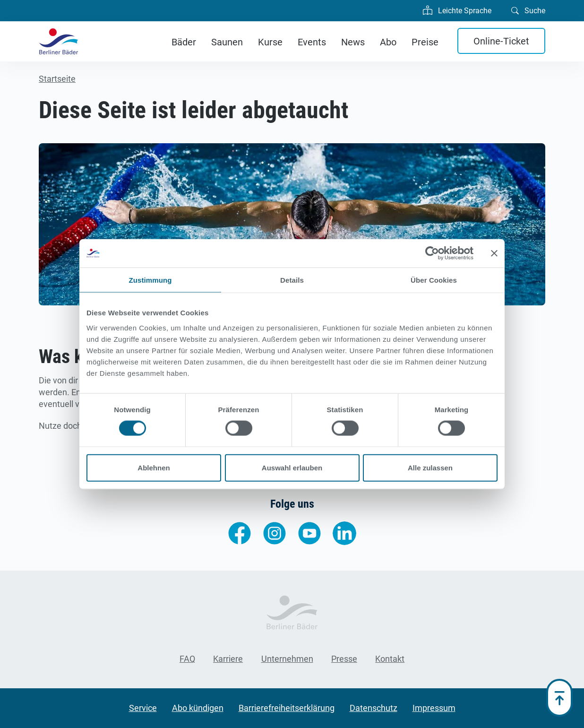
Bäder (184, 42)
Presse (344, 659)
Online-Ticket (501, 41)
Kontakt (390, 659)
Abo (388, 42)
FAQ (187, 659)
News (353, 42)
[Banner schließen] (494, 253)
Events (312, 42)
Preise (425, 42)
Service (143, 708)
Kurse (270, 42)
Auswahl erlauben (292, 467)
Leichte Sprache (457, 9)
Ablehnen (154, 467)
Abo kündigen (198, 708)
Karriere (228, 659)
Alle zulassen (430, 467)
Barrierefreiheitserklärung (287, 708)
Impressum (434, 708)
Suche (528, 10)
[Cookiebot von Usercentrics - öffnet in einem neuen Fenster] (432, 253)
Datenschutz (374, 708)
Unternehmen (287, 659)
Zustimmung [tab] (150, 280)
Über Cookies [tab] (434, 280)
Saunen (227, 42)
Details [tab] (292, 280)
